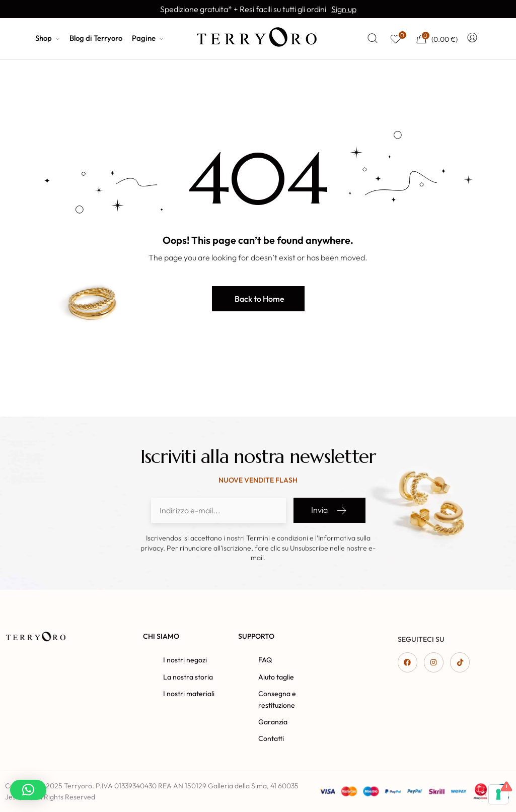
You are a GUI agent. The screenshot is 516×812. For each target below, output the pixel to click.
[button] (258, 299)
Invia (329, 510)
